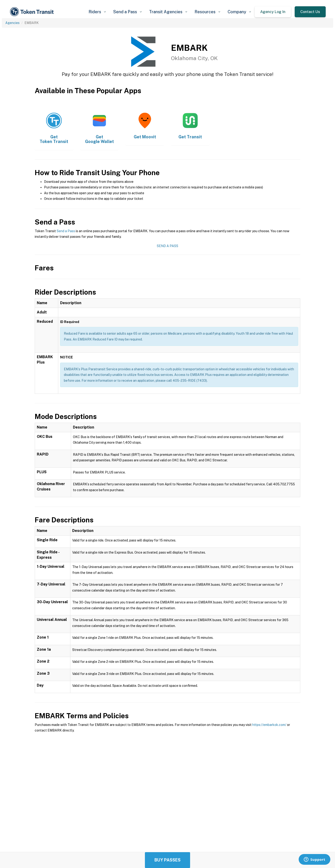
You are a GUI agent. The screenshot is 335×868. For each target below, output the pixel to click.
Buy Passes (167, 860)
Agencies (12, 23)
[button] (97, 12)
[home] (33, 12)
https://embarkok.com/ (269, 725)
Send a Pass (66, 231)
